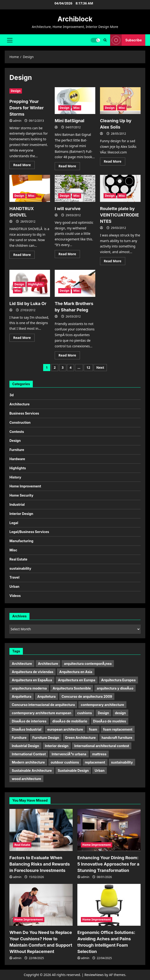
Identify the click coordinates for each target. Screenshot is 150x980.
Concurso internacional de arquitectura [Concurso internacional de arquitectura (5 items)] (43, 705)
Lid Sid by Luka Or (28, 304)
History (15, 477)
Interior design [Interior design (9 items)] (57, 746)
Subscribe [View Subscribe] (126, 40)
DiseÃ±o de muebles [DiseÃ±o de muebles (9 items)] (110, 721)
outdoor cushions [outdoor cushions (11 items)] (65, 762)
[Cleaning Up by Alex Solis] (120, 101)
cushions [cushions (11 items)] (84, 713)
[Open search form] (105, 40)
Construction (20, 422)
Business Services (24, 413)
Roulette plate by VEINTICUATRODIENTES (119, 215)
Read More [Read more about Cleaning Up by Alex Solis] (115, 162)
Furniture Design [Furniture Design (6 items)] (46, 738)
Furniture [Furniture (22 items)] (19, 738)
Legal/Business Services (29, 532)
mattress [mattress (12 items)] (99, 754)
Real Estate (18, 559)
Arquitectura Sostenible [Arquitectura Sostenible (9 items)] (72, 688)
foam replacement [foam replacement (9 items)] (118, 729)
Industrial (17, 504)
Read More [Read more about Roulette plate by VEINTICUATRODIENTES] (115, 262)
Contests (17, 432)
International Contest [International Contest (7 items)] (29, 754)
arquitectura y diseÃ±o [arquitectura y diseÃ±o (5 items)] (115, 688)
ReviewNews (94, 975)
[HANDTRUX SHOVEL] (30, 188)
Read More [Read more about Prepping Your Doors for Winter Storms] (24, 166)
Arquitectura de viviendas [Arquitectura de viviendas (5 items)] (33, 672)
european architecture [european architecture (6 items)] (65, 729)
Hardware (17, 459)
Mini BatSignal (70, 121)
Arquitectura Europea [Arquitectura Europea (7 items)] (118, 680)
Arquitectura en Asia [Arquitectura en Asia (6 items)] (76, 672)
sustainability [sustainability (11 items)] (122, 762)
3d (12, 395)
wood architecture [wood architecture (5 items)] (26, 779)
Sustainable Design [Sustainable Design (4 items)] (73, 770)
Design (16, 91)
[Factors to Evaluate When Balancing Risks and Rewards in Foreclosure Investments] (41, 830)
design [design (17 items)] (120, 713)
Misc (77, 108)
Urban (14, 586)
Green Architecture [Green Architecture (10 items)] (80, 738)
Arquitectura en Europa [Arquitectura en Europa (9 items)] (77, 680)
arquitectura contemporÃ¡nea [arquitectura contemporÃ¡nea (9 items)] (88, 664)
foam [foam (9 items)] (93, 729)
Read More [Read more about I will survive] (69, 255)
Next (100, 367)
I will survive (68, 209)
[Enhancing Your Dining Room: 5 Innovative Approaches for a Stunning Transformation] (109, 830)
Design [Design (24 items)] (104, 713)
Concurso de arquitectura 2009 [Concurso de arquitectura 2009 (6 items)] (87, 696)
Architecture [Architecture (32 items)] (22, 664)
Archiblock (75, 19)
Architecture (20, 404)
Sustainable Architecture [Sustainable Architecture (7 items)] (32, 770)
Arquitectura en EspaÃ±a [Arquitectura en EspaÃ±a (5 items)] (32, 680)
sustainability (20, 568)
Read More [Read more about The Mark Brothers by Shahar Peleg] (69, 356)
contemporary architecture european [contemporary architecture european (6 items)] (42, 713)
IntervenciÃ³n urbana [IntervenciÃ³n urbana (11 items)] (69, 754)
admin (17, 121)
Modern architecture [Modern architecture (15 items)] (28, 762)
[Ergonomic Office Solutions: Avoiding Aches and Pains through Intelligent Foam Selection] (109, 905)
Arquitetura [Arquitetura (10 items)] (46, 696)
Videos (15, 596)
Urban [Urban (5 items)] (100, 770)
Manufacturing (21, 541)
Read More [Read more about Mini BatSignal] (69, 167)
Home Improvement (25, 486)
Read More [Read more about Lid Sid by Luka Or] (24, 338)
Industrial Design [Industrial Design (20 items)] (25, 746)
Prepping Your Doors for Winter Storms (27, 108)
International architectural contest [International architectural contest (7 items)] (102, 746)
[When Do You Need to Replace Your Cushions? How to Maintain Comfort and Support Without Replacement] (41, 905)
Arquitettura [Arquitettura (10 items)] (22, 696)
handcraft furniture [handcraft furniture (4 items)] (117, 738)
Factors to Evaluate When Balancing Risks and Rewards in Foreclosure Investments (40, 864)
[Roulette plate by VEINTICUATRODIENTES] (120, 188)
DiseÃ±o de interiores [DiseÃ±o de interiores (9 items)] (29, 721)
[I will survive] (75, 188)
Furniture (17, 450)
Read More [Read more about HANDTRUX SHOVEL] (24, 255)
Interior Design (21, 514)
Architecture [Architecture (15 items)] (48, 664)
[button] (10, 40)
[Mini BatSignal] (75, 101)
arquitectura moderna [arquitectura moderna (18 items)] (29, 688)
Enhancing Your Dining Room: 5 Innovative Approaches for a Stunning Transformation (108, 864)
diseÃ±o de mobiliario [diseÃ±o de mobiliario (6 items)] (70, 721)
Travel (14, 577)
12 (88, 367)
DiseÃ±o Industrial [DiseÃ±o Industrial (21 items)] (27, 729)
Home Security (21, 495)
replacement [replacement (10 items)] (95, 762)
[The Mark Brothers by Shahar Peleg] (75, 283)
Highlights (35, 284)
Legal (14, 523)
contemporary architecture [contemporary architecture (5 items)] (102, 705)
